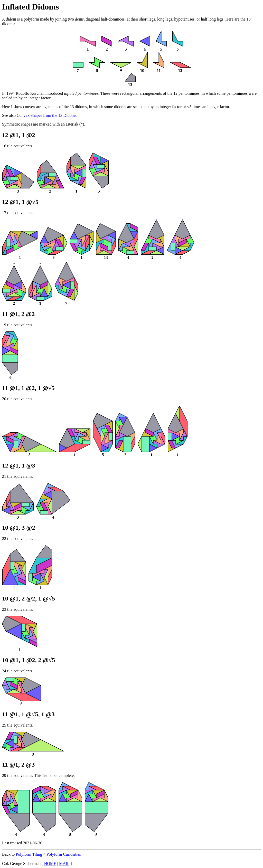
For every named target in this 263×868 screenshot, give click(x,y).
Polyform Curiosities (64, 854)
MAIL (64, 864)
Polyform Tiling (29, 854)
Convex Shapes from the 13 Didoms (46, 115)
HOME (50, 864)
